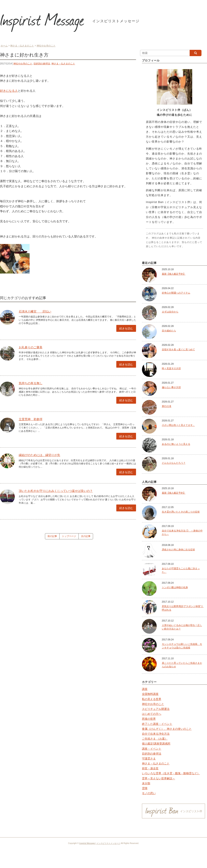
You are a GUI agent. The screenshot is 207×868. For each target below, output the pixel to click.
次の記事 (86, 536)
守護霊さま (149, 759)
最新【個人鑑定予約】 (174, 274)
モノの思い (149, 793)
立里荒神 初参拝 (31, 419)
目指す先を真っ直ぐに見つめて (178, 350)
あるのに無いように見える (176, 444)
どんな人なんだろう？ (174, 463)
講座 (145, 689)
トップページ (69, 536)
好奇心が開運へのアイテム (176, 293)
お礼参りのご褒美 (31, 347)
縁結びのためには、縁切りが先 (39, 455)
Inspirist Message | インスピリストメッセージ (100, 843)
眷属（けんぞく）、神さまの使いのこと (167, 729)
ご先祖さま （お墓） (155, 739)
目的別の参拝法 (42, 64)
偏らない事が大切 (171, 387)
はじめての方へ (152, 714)
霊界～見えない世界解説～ (159, 778)
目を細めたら (169, 331)
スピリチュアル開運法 (156, 709)
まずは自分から (170, 312)
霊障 (145, 788)
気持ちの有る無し (31, 383)
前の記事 (52, 536)
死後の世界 (149, 719)
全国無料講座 (150, 694)
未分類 (146, 783)
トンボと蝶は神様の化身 (175, 587)
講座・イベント (152, 749)
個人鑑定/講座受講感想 (156, 744)
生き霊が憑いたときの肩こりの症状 (181, 512)
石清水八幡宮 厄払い (35, 311)
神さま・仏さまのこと (63, 64)
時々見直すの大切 (171, 368)
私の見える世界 (152, 699)
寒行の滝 (167, 406)
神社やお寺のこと (23, 64)
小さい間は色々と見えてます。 (178, 425)
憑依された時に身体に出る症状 (178, 550)
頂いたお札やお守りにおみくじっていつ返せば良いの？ (56, 491)
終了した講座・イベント (157, 724)
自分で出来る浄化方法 (156, 734)
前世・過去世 (150, 768)
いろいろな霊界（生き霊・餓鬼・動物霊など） (171, 773)
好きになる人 (9, 91)
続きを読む (126, 328)
